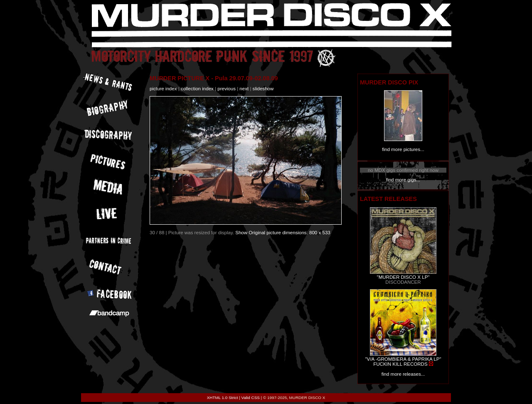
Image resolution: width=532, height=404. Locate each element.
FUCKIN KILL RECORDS (400, 364)
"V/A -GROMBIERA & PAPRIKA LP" (403, 359)
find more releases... (403, 374)
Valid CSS (251, 398)
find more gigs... (403, 180)
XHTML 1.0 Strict (223, 398)
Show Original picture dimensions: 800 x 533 (283, 233)
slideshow (263, 89)
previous (227, 89)
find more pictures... (403, 149)
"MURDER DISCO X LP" (403, 277)
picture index (163, 89)
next (244, 89)
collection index (197, 89)
